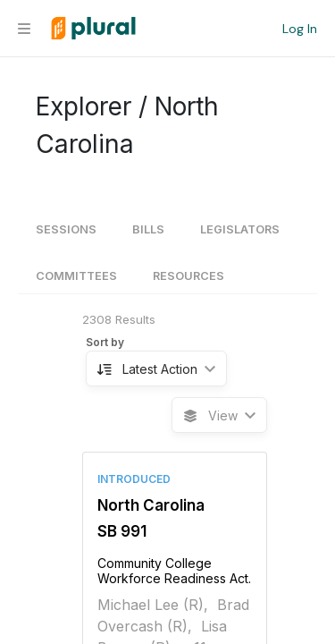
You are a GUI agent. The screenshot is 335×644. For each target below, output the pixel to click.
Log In (300, 29)
